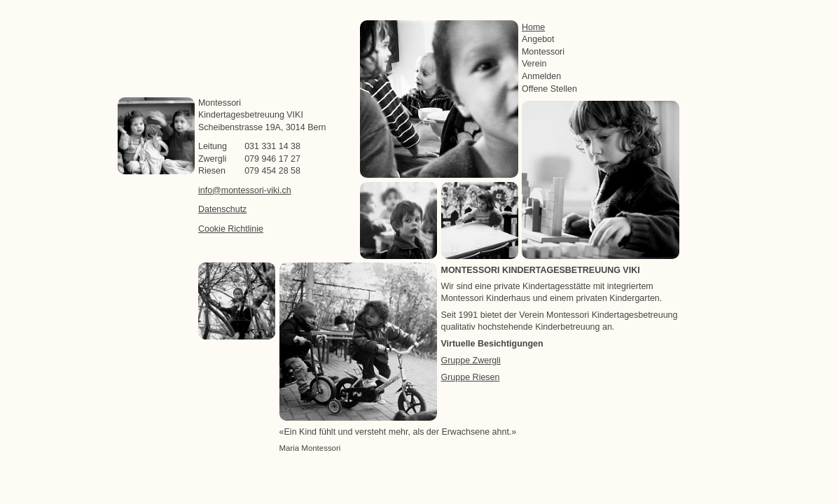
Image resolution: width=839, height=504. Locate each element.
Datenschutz (222, 209)
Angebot (538, 39)
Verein (534, 64)
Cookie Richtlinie (231, 229)
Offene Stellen (549, 89)
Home (533, 27)
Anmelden (541, 76)
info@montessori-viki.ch (245, 190)
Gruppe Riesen (471, 377)
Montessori (543, 52)
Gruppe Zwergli (471, 360)
